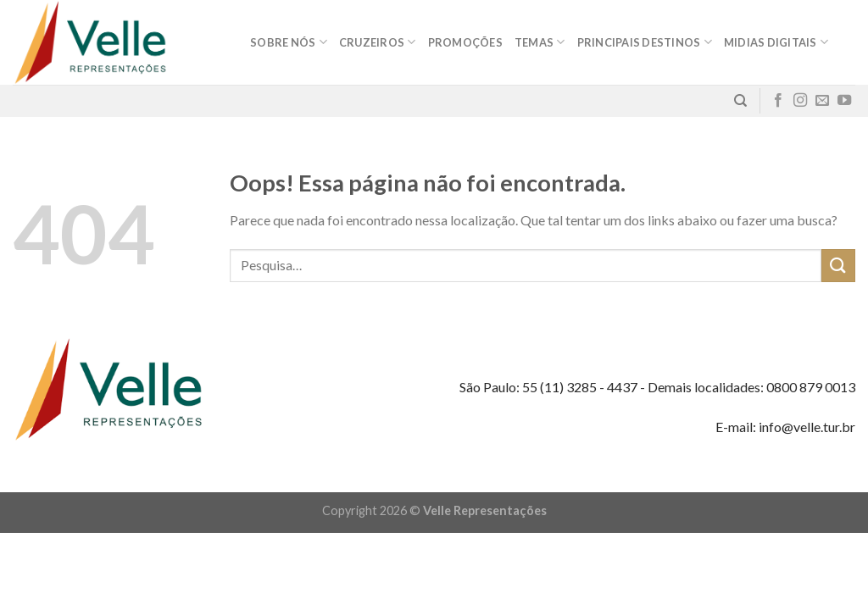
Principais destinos (645, 42)
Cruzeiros (378, 42)
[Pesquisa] (740, 101)
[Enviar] (838, 266)
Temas (540, 42)
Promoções (465, 42)
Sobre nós (289, 42)
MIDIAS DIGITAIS (776, 42)
